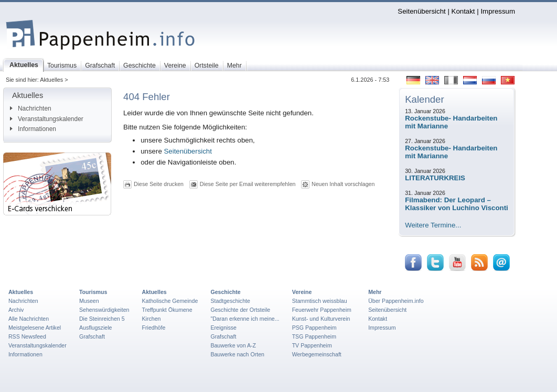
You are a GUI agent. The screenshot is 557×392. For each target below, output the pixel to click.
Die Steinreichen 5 (102, 319)
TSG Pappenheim (314, 336)
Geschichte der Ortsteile (240, 310)
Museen (89, 301)
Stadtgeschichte (230, 301)
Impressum (498, 11)
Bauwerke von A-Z (233, 345)
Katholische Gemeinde (170, 301)
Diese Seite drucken (159, 184)
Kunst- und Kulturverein (321, 319)
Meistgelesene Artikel (35, 328)
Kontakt (463, 11)
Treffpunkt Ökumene (167, 310)
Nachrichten (31, 108)
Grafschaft (92, 336)
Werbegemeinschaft (317, 354)
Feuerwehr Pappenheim (322, 310)
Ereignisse (223, 328)
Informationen (33, 129)
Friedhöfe (154, 328)
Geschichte (225, 292)
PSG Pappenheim (314, 328)
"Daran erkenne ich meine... (245, 319)
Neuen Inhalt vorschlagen (343, 184)
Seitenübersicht (421, 11)
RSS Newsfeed (27, 336)
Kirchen (152, 319)
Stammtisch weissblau (320, 301)
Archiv (16, 310)
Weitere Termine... (433, 225)
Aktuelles (21, 292)
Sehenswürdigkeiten (104, 310)
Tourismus (93, 292)
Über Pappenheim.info (396, 301)
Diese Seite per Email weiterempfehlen (248, 184)
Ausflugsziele (96, 328)
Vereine (302, 292)
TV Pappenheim (312, 345)
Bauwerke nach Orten (237, 354)
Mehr (375, 292)
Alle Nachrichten (29, 319)
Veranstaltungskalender (47, 119)
